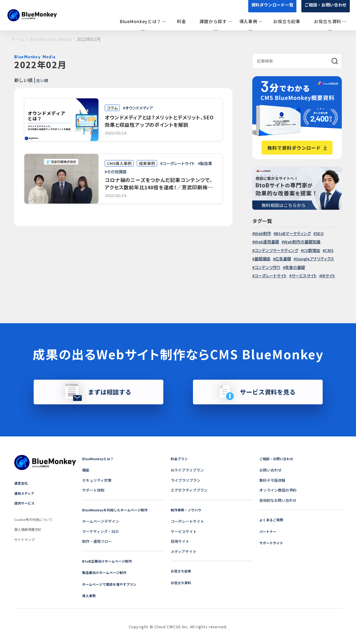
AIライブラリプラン (187, 470)
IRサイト (328, 276)
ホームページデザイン (101, 521)
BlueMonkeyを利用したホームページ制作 (118, 510)
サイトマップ (25, 539)
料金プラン (180, 458)
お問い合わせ (270, 470)
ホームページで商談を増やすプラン (112, 584)
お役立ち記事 (182, 571)
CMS (329, 250)
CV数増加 (312, 250)
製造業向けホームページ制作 (106, 572)
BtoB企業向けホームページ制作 (109, 561)
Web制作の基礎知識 (302, 242)
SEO (320, 233)
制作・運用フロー (97, 541)
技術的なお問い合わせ (278, 500)
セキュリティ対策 (97, 480)
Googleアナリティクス (315, 259)
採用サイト (180, 541)
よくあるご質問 (272, 520)
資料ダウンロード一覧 (268, 9)
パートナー (269, 531)
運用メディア (25, 493)
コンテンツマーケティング (276, 250)
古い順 (44, 80)
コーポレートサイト (271, 276)
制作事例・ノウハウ (187, 510)
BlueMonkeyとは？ (99, 458)
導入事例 (90, 595)
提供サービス (25, 503)
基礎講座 (262, 259)
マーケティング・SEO (100, 531)
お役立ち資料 (182, 582)
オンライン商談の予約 (278, 490)
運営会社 (22, 483)
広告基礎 (283, 259)
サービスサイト (304, 276)
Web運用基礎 (267, 242)
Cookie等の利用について (35, 519)
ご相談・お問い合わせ (324, 9)
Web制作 (263, 233)
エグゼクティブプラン (189, 490)
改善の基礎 (295, 267)
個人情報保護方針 (29, 529)
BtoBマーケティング (293, 233)
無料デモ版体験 (272, 480)
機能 (86, 470)
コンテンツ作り (267, 267)
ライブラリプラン (186, 480)
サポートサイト (272, 543)
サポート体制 (93, 490)
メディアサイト (184, 551)
